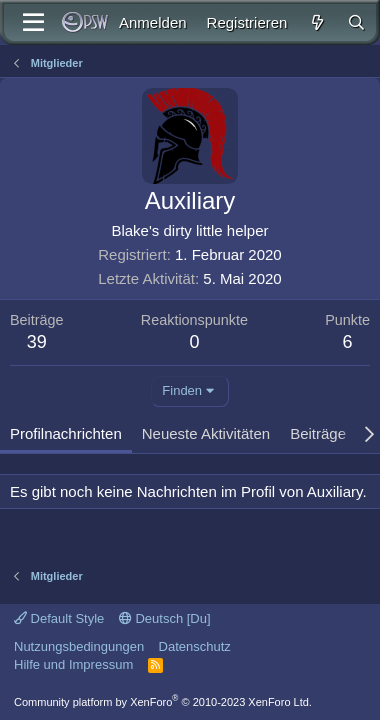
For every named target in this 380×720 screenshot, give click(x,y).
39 (37, 342)
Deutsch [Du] (165, 618)
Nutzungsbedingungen (79, 646)
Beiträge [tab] (318, 433)
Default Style (59, 618)
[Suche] (356, 22)
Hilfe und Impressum (73, 664)
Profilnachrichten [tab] (66, 433)
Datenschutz (195, 646)
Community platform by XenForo (163, 702)
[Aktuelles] (316, 22)
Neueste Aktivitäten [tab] (206, 433)
